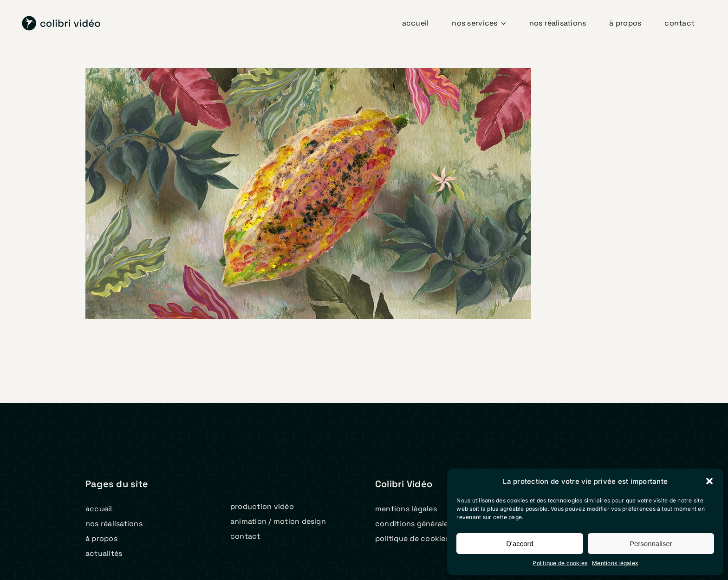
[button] (709, 481)
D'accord (520, 544)
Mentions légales (615, 563)
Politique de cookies (560, 563)
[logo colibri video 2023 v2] (61, 20)
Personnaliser (651, 544)
